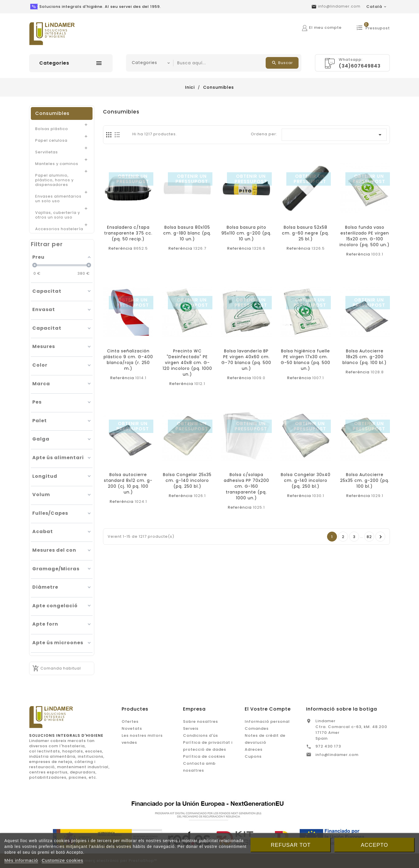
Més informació (21, 860)
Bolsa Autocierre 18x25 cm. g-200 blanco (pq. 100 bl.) (365, 357)
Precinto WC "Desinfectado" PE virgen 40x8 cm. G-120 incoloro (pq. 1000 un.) (187, 363)
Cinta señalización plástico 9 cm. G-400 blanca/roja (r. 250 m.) (128, 360)
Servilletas (47, 152)
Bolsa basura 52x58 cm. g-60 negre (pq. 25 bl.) (306, 233)
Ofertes (130, 721)
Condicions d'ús (200, 735)
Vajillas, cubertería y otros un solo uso (58, 215)
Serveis (191, 728)
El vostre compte (268, 709)
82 (369, 537)
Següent (381, 537)
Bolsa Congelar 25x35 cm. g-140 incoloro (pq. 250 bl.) (187, 480)
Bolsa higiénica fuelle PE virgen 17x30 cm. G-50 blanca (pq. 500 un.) (306, 360)
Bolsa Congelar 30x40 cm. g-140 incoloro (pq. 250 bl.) (306, 480)
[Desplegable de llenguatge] (377, 7)
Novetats (132, 728)
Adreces (254, 749)
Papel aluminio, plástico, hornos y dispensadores (54, 180)
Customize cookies (62, 860)
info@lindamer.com (339, 6)
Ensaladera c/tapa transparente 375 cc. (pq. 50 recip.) (128, 233)
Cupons (253, 756)
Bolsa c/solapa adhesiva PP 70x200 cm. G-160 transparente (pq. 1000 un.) (246, 486)
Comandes (257, 728)
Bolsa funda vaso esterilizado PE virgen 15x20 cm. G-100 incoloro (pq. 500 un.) (365, 236)
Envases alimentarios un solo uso (58, 198)
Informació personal (267, 721)
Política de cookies (204, 756)
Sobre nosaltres (200, 721)
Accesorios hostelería (59, 229)
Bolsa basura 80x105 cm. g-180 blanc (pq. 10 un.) (187, 233)
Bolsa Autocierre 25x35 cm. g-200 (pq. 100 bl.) (365, 480)
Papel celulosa (51, 140)
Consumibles (52, 113)
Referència (120, 248)
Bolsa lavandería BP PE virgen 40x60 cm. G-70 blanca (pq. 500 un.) (246, 360)
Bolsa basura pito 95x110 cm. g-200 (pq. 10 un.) (246, 233)
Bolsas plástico (52, 129)
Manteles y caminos (57, 164)
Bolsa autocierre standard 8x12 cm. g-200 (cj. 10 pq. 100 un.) (128, 483)
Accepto (374, 845)
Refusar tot (291, 845)
